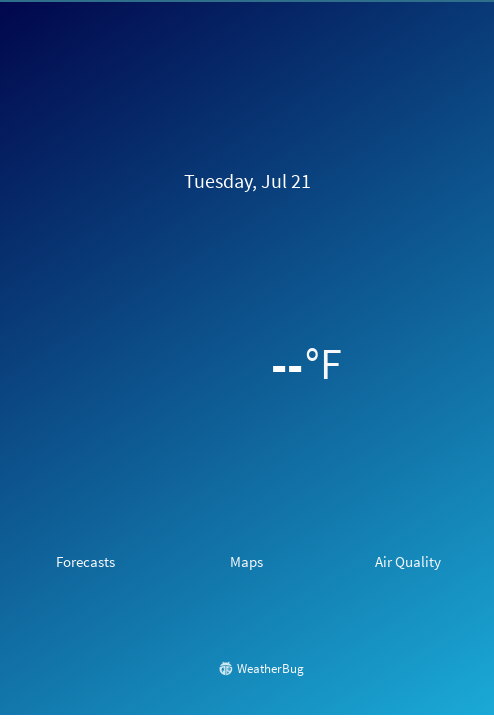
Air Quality (408, 561)
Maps (246, 561)
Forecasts (85, 561)
